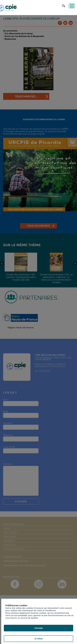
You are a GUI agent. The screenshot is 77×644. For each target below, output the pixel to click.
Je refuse (38, 639)
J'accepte (38, 628)
